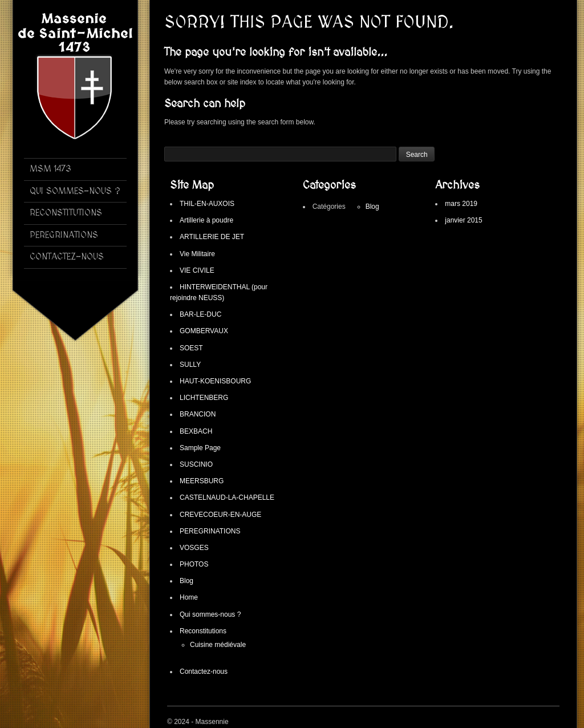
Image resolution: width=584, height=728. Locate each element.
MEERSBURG (202, 481)
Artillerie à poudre (206, 220)
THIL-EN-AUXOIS (207, 204)
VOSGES (194, 548)
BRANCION (198, 414)
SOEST (191, 348)
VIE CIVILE (197, 270)
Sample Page (200, 448)
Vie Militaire (197, 254)
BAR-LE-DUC (200, 314)
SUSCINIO (196, 464)
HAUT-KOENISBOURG (215, 381)
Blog (186, 581)
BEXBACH (196, 431)
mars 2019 (461, 204)
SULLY (190, 365)
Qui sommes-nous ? (210, 614)
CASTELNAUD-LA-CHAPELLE (227, 498)
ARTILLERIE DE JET (212, 237)
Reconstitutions (203, 631)
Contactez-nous (204, 672)
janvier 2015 (463, 220)
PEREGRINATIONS (210, 531)
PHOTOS (194, 564)
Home (189, 597)
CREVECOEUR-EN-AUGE (220, 515)
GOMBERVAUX (204, 331)
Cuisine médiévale (218, 645)
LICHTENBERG (204, 398)
